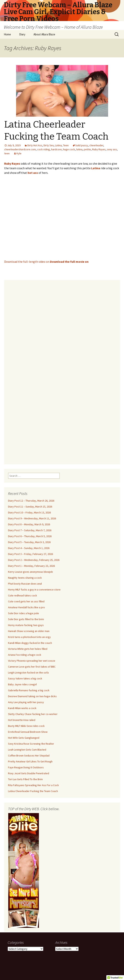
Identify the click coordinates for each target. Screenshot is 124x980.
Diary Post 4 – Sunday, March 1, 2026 (29, 548)
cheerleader (96, 145)
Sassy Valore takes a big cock (25, 678)
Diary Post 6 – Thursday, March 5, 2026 (30, 536)
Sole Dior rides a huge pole (23, 613)
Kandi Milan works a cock (22, 708)
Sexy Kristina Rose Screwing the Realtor (31, 744)
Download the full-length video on (46, 262)
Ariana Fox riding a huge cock (25, 655)
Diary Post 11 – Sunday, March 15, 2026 (30, 507)
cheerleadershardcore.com (20, 149)
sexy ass (112, 149)
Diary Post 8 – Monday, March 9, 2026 (29, 524)
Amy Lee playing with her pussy (26, 702)
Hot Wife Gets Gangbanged (24, 738)
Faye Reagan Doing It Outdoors (26, 767)
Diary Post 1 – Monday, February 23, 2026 (31, 566)
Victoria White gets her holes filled (28, 649)
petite (87, 149)
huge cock (69, 149)
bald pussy (82, 145)
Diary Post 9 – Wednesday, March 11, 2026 (32, 518)
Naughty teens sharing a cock (25, 578)
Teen (66, 145)
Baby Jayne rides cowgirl (22, 684)
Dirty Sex (49, 145)
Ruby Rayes (99, 149)
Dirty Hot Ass (35, 145)
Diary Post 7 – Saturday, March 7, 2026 (30, 530)
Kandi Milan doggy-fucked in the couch (30, 643)
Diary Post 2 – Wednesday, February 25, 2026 (34, 560)
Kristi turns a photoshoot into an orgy (29, 637)
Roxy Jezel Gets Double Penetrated (29, 773)
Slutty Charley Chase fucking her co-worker (33, 714)
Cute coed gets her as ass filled (26, 601)
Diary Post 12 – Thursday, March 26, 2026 (31, 501)
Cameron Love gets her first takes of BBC (32, 667)
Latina (58, 145)
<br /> (62, 370)
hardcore (56, 149)
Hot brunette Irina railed (22, 720)
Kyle (19, 153)
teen (7, 153)
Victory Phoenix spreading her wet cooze (32, 661)
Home (7, 34)
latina (79, 149)
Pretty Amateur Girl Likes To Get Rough (30, 761)
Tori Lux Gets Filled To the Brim (25, 779)
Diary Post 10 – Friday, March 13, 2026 (29, 512)
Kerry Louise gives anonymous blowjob (30, 572)
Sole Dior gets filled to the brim (26, 619)
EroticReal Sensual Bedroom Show (28, 732)
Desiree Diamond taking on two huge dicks (32, 696)
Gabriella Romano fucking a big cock (29, 690)
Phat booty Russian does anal (25, 584)
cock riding (44, 149)
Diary (22, 34)
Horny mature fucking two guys (26, 625)
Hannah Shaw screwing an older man (29, 631)
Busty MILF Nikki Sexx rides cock (26, 726)
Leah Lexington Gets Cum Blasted (27, 750)
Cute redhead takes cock (23, 595)
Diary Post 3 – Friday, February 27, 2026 (30, 554)
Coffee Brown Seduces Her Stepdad (29, 756)
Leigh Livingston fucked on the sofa (28, 673)
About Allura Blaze (44, 34)
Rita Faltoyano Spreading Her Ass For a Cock (33, 785)
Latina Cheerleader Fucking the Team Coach (33, 791)
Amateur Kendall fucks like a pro (26, 607)
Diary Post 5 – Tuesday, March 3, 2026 (29, 542)
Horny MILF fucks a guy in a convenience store (34, 590)
